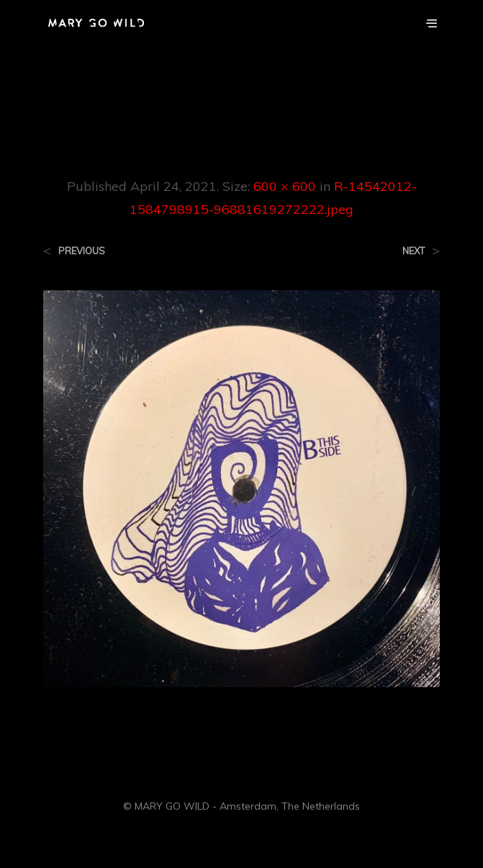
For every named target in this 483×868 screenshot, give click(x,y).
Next (414, 251)
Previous (82, 251)
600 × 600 (285, 186)
